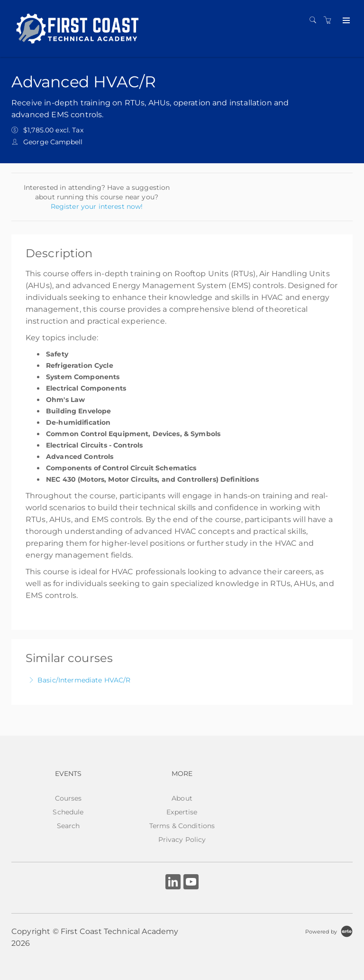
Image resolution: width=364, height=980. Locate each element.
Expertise (182, 812)
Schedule (68, 812)
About (182, 798)
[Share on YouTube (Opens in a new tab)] (191, 883)
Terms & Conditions (182, 826)
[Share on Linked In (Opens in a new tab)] (173, 883)
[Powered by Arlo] (329, 931)
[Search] (315, 20)
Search (68, 826)
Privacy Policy (182, 840)
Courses (68, 798)
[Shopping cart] (330, 20)
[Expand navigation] (345, 21)
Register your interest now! (97, 206)
